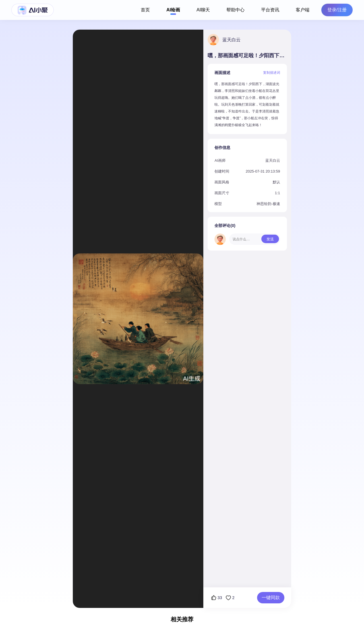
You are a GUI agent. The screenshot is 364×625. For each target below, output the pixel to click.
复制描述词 (272, 73)
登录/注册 (337, 10)
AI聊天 (203, 10)
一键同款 (271, 598)
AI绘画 (173, 10)
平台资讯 (270, 10)
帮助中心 (235, 10)
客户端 (303, 10)
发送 (270, 239)
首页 (145, 10)
